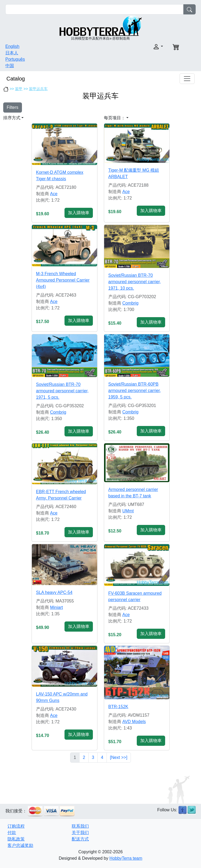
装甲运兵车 (38, 89)
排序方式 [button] (12, 118)
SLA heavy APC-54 (54, 592)
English (12, 46)
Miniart (56, 607)
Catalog (16, 79)
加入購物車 (79, 213)
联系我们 (80, 826)
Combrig (130, 303)
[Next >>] (119, 757)
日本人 (12, 53)
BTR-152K (118, 707)
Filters (13, 107)
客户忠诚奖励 (20, 845)
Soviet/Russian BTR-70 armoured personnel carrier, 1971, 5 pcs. (62, 391)
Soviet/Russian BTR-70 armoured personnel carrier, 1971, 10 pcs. (135, 282)
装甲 (19, 89)
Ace (54, 194)
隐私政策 (16, 839)
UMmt (128, 511)
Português (15, 59)
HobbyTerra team (126, 858)
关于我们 (80, 833)
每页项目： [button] (115, 118)
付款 (12, 833)
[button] (133, 47)
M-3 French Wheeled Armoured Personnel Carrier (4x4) (63, 280)
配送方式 (80, 839)
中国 (10, 66)
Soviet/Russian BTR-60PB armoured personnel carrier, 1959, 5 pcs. (135, 391)
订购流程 (16, 826)
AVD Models (134, 722)
